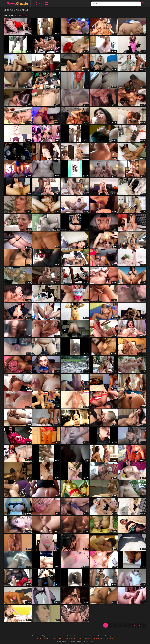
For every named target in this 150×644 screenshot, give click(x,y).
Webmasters (98, 639)
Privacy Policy (70, 639)
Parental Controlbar (43, 639)
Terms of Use (58, 639)
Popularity (19, 15)
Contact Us (110, 639)
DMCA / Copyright (84, 639)
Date (26, 15)
